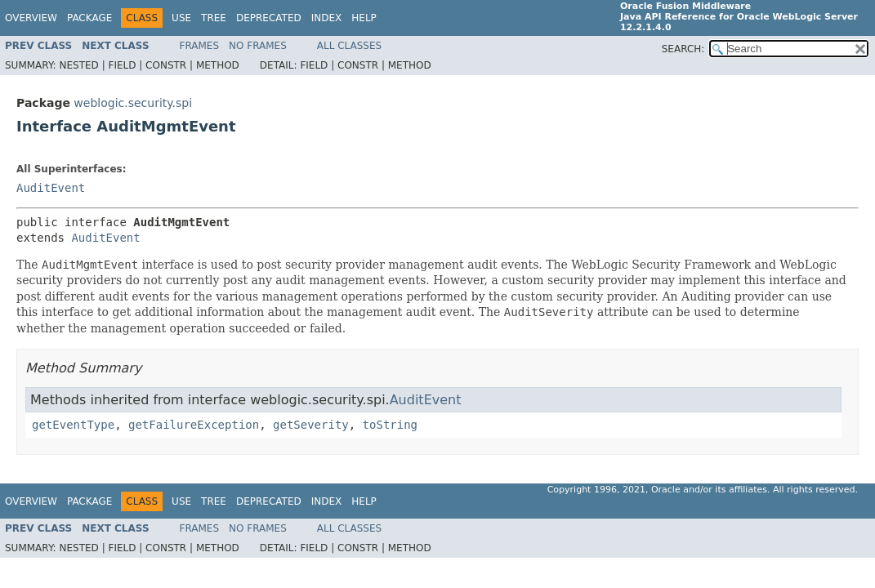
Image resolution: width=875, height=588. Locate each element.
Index (327, 18)
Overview (31, 18)
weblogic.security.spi (133, 103)
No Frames (258, 46)
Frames (200, 46)
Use (181, 18)
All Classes (349, 46)
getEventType (73, 425)
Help (364, 18)
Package (89, 18)
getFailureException (194, 425)
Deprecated (269, 18)
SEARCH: (683, 49)
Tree (214, 18)
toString (390, 425)
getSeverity (311, 425)
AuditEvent (51, 188)
